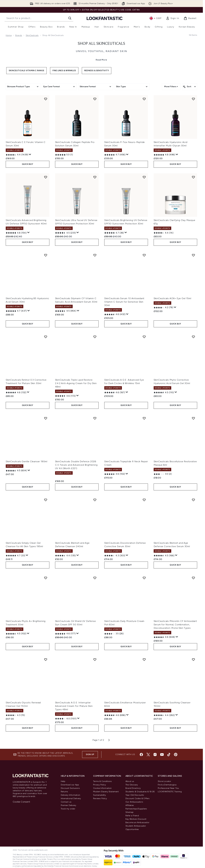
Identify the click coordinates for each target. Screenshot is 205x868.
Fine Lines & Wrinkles (64, 71)
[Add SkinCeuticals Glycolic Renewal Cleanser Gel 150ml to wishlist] (46, 659)
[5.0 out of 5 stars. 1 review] (64, 155)
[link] (173, 18)
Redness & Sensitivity (97, 71)
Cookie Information (102, 788)
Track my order (68, 809)
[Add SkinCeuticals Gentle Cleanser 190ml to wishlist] (46, 418)
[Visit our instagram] (155, 755)
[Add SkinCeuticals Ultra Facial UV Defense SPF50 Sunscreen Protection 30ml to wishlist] (95, 177)
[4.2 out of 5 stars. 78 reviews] (163, 308)
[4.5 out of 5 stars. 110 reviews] (164, 392)
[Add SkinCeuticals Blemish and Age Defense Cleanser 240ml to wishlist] (95, 500)
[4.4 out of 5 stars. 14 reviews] (164, 233)
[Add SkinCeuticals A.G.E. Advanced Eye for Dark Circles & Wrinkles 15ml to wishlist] (144, 337)
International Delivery (71, 798)
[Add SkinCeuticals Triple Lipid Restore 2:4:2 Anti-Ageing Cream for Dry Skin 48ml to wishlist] (95, 337)
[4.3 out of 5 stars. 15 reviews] (15, 715)
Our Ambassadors (134, 802)
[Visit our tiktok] (169, 755)
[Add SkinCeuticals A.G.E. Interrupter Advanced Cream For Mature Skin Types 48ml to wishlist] (95, 659)
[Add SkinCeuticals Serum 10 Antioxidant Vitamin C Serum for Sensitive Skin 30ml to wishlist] (144, 255)
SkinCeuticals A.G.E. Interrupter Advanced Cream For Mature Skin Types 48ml (74, 706)
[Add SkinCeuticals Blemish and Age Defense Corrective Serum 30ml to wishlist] (193, 500)
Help (63, 781)
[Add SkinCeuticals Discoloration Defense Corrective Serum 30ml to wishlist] (144, 500)
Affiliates (130, 805)
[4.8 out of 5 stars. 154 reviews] (16, 233)
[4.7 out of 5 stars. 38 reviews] (114, 233)
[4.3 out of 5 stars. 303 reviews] (115, 556)
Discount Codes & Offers (138, 798)
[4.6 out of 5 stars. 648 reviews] (164, 637)
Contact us (66, 802)
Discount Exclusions (70, 788)
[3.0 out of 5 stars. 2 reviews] (163, 474)
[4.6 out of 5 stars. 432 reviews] (115, 314)
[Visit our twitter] (148, 755)
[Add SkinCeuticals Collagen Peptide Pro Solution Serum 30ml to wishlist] (95, 99)
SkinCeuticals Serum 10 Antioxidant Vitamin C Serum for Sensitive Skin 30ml (124, 302)
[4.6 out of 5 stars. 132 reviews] (16, 392)
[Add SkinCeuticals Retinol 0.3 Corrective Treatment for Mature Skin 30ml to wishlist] (46, 337)
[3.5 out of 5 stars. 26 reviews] (114, 634)
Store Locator (165, 781)
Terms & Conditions (102, 781)
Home (9, 35)
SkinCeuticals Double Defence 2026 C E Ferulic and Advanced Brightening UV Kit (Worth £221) (76, 465)
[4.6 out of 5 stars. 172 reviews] (65, 396)
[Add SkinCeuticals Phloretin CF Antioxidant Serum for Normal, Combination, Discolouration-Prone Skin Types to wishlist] (193, 578)
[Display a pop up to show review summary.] (30, 155)
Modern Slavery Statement (106, 792)
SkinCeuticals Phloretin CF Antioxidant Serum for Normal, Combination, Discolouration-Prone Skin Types (175, 625)
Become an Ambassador (137, 822)
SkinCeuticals (32, 35)
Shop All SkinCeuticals (101, 44)
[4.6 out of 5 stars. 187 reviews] (115, 392)
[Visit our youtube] (162, 755)
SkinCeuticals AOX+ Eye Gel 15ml (172, 298)
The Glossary (132, 785)
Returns (64, 792)
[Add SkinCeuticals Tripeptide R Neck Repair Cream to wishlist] (144, 418)
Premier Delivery (68, 805)
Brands (19, 35)
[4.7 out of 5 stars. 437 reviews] (16, 311)
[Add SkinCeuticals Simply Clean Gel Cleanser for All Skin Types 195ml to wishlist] (46, 500)
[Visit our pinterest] (176, 755)
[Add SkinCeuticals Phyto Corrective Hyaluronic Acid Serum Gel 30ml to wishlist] (193, 337)
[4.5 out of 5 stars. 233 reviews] (65, 233)
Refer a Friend (132, 816)
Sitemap (129, 812)
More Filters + (171, 87)
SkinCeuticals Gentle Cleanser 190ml (27, 461)
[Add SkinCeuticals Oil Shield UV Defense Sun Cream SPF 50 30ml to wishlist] (95, 578)
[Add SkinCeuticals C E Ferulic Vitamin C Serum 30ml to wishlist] (46, 99)
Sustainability (99, 795)
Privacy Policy (99, 785)
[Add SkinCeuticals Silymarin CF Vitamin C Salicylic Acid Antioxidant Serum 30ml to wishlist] (95, 255)
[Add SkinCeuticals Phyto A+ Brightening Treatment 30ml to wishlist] (46, 578)
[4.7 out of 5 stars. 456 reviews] (115, 155)
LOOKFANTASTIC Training (170, 792)
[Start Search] (70, 18)
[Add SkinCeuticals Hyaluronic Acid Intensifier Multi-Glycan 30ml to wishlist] (193, 99)
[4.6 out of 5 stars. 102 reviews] (115, 474)
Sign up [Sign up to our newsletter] (90, 754)
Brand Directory (133, 788)
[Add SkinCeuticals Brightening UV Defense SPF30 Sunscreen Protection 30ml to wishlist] (144, 177)
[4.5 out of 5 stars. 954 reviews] (66, 311)
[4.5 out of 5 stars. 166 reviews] (164, 556)
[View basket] (190, 18)
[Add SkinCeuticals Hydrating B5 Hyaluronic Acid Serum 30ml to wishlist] (46, 255)
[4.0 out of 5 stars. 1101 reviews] (66, 719)
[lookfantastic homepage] (105, 18)
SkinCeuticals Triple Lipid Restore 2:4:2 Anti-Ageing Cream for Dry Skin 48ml (76, 383)
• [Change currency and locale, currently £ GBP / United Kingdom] (155, 18)
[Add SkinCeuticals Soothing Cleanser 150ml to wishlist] (193, 659)
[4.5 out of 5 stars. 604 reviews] (16, 471)
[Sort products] (190, 87)
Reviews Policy (100, 798)
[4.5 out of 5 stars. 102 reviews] (16, 634)
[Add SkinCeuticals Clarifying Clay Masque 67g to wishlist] (193, 177)
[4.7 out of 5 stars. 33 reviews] (15, 556)
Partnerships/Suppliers (136, 809)
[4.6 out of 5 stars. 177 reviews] (65, 634)
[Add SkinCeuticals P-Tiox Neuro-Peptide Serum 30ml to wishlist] (144, 99)
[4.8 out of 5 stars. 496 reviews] (164, 155)
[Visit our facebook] (141, 755)
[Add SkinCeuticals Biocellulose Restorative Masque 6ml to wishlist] (193, 418)
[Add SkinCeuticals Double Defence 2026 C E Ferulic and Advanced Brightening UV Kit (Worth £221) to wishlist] (95, 418)
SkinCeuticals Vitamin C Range (26, 71)
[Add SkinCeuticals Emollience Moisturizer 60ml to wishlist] (144, 659)
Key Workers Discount (136, 819)
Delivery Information (70, 795)
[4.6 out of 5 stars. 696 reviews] (115, 715)
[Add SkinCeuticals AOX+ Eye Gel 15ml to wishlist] (193, 255)
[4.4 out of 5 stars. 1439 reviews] (17, 155)
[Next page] (109, 740)
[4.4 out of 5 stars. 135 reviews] (65, 556)
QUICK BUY (28, 164)
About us (130, 781)
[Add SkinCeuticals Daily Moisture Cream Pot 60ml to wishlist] (144, 578)
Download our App (70, 785)
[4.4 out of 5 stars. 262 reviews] (164, 715)
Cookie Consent (21, 802)
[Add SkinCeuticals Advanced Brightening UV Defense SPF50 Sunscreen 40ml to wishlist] (46, 177)
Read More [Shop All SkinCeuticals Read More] (101, 60)
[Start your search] (39, 18)
